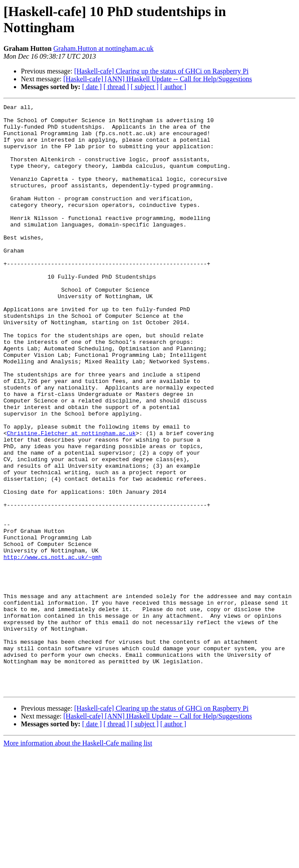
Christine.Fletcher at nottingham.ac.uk (71, 499)
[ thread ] (116, 87)
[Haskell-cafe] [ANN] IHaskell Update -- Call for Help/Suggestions (158, 79)
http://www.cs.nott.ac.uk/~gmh (53, 648)
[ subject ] (145, 87)
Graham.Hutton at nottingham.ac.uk (104, 48)
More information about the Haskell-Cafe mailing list (78, 860)
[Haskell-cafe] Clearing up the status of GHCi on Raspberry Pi (161, 71)
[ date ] (92, 87)
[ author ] (173, 87)
